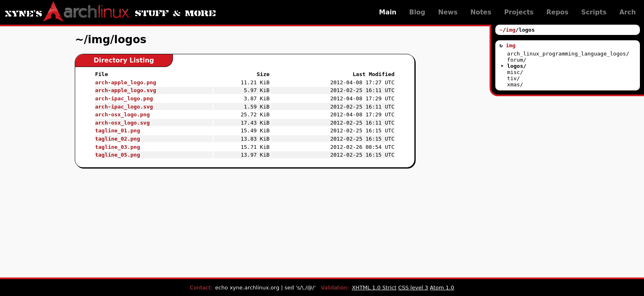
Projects (519, 12)
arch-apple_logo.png (125, 82)
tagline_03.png (117, 147)
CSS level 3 (413, 288)
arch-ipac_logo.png (124, 98)
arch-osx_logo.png (122, 114)
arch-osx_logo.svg (122, 123)
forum (515, 60)
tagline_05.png (117, 155)
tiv (512, 78)
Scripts (594, 12)
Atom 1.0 (442, 288)
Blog (417, 12)
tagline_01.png (117, 131)
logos (515, 66)
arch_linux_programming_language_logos (567, 54)
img (511, 30)
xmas (514, 84)
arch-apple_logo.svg (125, 90)
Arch (628, 12)
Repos (557, 12)
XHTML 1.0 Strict (374, 288)
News (448, 12)
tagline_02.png (117, 139)
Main (388, 12)
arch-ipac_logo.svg (124, 107)
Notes (481, 12)
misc (514, 72)
